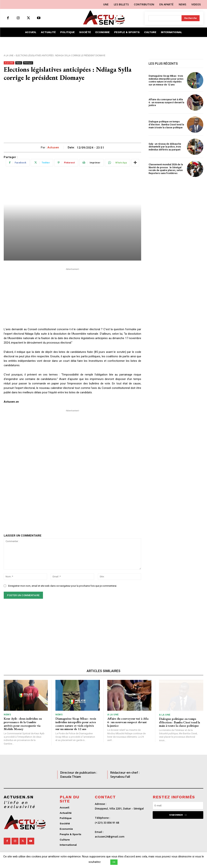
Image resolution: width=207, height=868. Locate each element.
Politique (28, 63)
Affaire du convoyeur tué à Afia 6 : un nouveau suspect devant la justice (166, 102)
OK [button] (114, 862)
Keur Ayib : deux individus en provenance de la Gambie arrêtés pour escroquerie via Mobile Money (23, 724)
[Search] (191, 18)
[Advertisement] (72, 115)
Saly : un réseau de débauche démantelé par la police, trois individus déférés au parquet (165, 147)
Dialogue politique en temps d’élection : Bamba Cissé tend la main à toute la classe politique (166, 124)
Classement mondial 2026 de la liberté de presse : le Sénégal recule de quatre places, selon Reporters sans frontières (166, 169)
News (19, 63)
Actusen (53, 147)
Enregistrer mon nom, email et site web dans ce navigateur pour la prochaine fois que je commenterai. (63, 586)
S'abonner (178, 815)
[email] (178, 806)
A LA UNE (9, 55)
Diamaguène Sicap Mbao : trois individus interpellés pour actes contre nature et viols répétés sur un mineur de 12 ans (166, 80)
